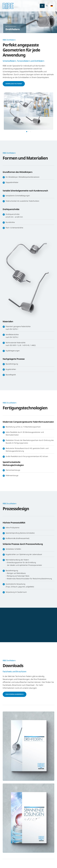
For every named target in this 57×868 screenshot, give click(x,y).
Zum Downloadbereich (15, 694)
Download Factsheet (14, 84)
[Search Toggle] (47, 6)
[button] (52, 6)
